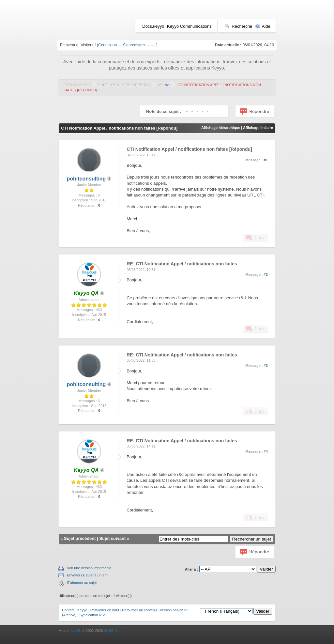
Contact (68, 610)
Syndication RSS (93, 615)
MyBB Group (114, 631)
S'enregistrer (134, 45)
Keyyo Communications (189, 26)
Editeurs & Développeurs (124, 85)
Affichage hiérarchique (221, 128)
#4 (266, 451)
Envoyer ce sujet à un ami (88, 575)
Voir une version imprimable (89, 568)
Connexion (107, 45)
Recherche (238, 26)
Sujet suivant (112, 538)
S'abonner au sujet (82, 583)
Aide (263, 26)
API (160, 85)
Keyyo (82, 610)
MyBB (75, 631)
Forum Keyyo (77, 85)
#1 (266, 160)
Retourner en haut (105, 610)
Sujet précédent (80, 538)
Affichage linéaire (258, 128)
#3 (266, 366)
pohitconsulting (86, 179)
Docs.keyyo (153, 26)
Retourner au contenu (139, 610)
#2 (266, 275)
